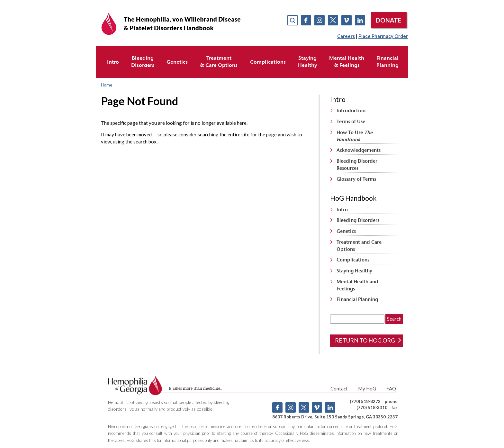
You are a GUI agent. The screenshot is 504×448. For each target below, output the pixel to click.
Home (107, 85)
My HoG (367, 389)
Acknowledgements (359, 150)
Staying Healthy (354, 271)
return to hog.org (368, 340)
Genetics (177, 62)
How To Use (355, 136)
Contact (339, 389)
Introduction (351, 110)
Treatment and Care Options (359, 246)
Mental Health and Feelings (357, 285)
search (292, 20)
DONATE (388, 20)
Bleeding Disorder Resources (357, 165)
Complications (268, 62)
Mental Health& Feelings (347, 61)
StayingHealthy (307, 61)
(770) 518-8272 (365, 401)
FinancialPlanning (387, 61)
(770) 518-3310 (372, 407)
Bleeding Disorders (358, 220)
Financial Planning (357, 299)
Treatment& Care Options (219, 61)
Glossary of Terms (356, 179)
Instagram (319, 20)
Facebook (306, 20)
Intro (113, 62)
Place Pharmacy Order (383, 36)
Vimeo (346, 20)
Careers (346, 36)
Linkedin (360, 20)
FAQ (391, 389)
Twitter (333, 20)
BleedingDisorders (143, 61)
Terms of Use (351, 121)
